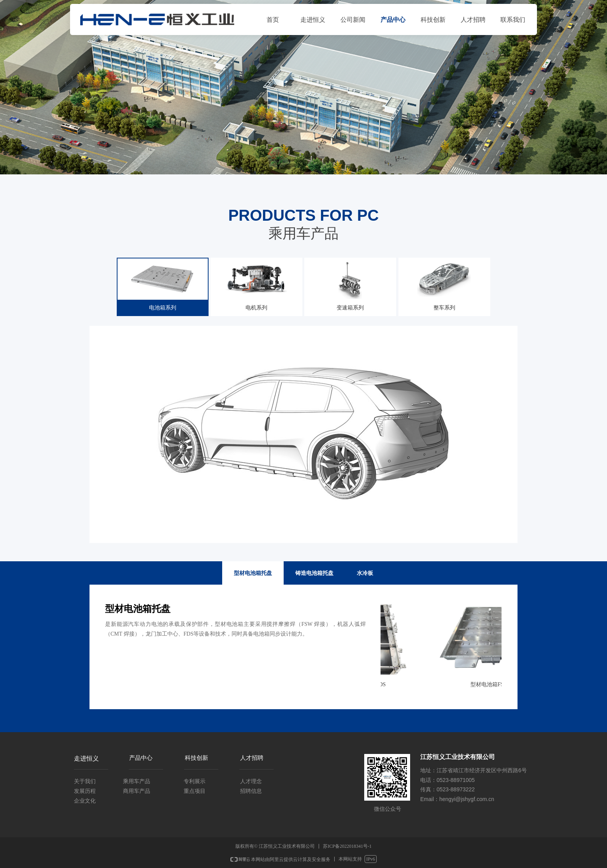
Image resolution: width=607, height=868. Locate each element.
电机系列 (257, 285)
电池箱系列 (162, 285)
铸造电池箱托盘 (314, 573)
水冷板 (365, 573)
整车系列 (447, 285)
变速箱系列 (352, 285)
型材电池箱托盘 (253, 573)
